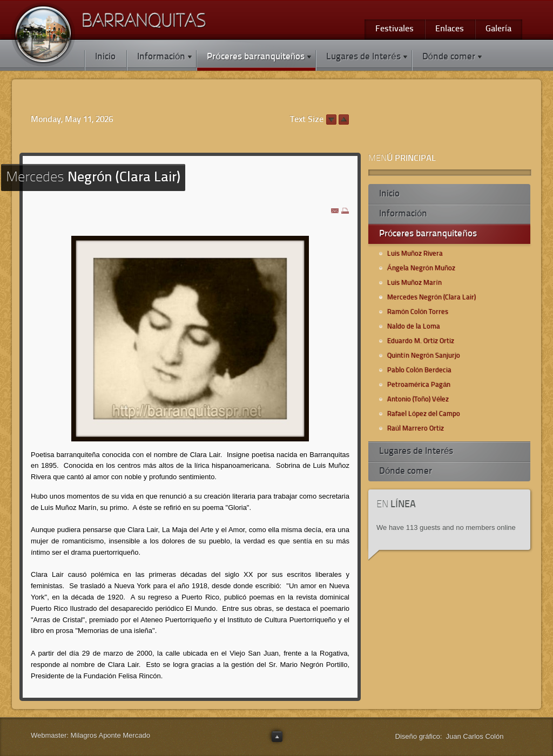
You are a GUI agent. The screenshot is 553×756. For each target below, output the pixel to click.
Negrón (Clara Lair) (93, 178)
